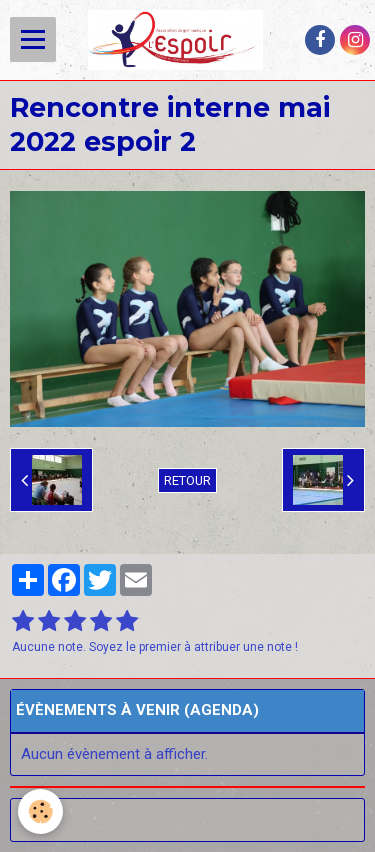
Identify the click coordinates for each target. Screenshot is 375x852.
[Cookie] (40, 811)
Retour (187, 480)
